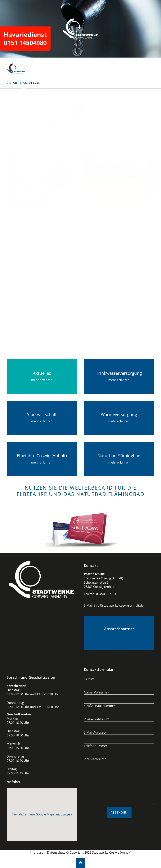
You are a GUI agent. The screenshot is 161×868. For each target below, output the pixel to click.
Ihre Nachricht (95, 759)
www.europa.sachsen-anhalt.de (82, 147)
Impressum (38, 852)
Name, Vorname (96, 692)
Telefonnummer (96, 746)
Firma (89, 679)
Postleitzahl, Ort (96, 719)
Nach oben (80, 863)
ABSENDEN (119, 812)
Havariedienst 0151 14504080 (25, 39)
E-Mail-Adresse (95, 732)
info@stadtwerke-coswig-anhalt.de (119, 605)
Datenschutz (56, 852)
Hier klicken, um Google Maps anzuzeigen (42, 814)
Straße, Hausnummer (100, 706)
